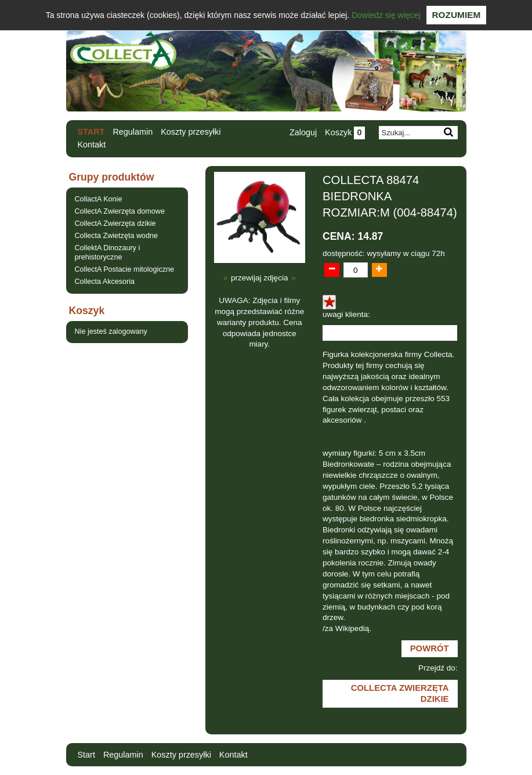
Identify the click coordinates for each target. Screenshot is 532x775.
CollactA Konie (99, 199)
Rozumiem (457, 15)
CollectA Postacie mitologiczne (125, 269)
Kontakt (92, 145)
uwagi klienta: (346, 314)
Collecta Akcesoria (105, 282)
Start (91, 132)
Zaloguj (303, 132)
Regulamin (133, 132)
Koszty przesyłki (191, 132)
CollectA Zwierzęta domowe (120, 211)
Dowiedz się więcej (386, 15)
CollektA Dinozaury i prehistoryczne (108, 252)
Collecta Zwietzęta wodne (117, 236)
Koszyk (345, 132)
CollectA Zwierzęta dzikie (115, 224)
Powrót (430, 648)
